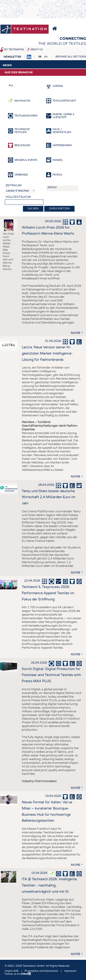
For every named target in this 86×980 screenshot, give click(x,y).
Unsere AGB (11, 971)
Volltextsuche (18, 197)
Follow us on (18, 974)
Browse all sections (71, 57)
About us (37, 50)
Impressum (70, 971)
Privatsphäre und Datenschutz (41, 971)
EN (46, 57)
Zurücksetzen (59, 209)
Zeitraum (14, 185)
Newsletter (12, 57)
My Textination (14, 50)
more (76, 333)
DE (40, 57)
